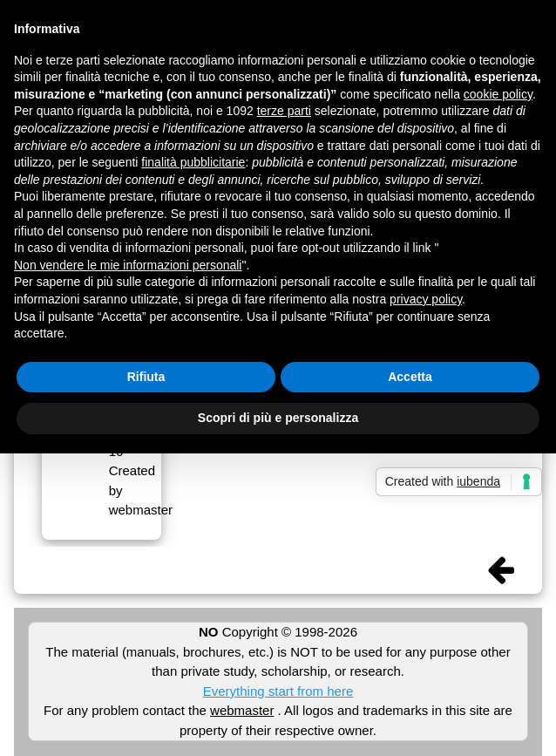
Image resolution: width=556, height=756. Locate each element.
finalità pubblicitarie (193, 162)
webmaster (242, 710)
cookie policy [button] (498, 94)
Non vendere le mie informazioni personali (128, 265)
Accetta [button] (410, 377)
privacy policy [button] (426, 299)
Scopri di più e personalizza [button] (278, 418)
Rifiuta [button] (146, 377)
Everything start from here (278, 691)
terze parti (284, 111)
